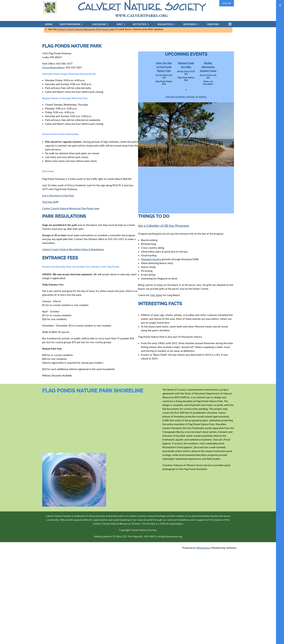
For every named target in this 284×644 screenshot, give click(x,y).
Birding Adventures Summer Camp (208, 67)
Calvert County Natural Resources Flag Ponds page (71, 208)
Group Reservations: (54, 67)
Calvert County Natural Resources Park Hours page (86, 29)
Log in (227, 3)
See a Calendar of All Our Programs (164, 226)
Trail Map (47, 202)
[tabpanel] (164, 73)
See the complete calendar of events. (186, 96)
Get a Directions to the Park (58, 195)
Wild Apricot (204, 548)
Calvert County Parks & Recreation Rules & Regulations (73, 249)
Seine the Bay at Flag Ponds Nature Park (164, 67)
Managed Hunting (151, 259)
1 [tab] (186, 90)
